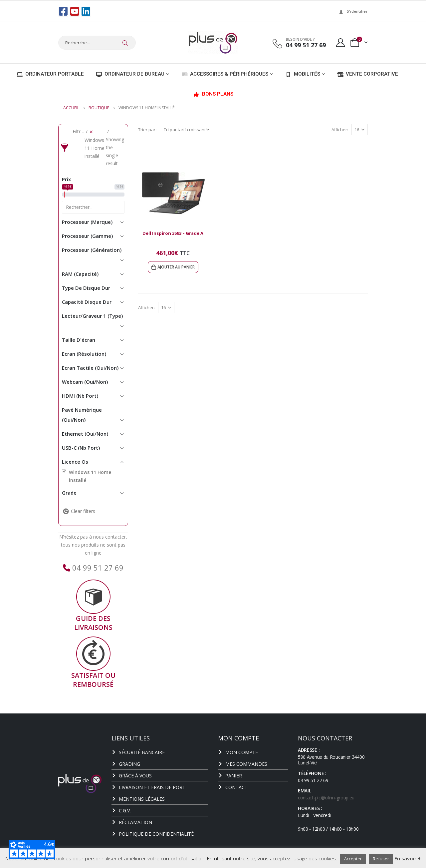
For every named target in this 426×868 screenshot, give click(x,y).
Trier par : (148, 129)
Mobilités (303, 74)
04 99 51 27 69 (97, 567)
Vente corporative (368, 74)
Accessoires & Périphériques (225, 74)
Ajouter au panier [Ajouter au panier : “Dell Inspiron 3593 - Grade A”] (176, 267)
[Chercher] (125, 43)
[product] (173, 190)
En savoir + (408, 858)
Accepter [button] (353, 859)
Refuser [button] (381, 859)
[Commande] (187, 129)
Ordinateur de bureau (130, 74)
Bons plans (213, 94)
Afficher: (340, 129)
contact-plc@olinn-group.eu (326, 797)
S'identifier (353, 11)
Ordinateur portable (50, 74)
